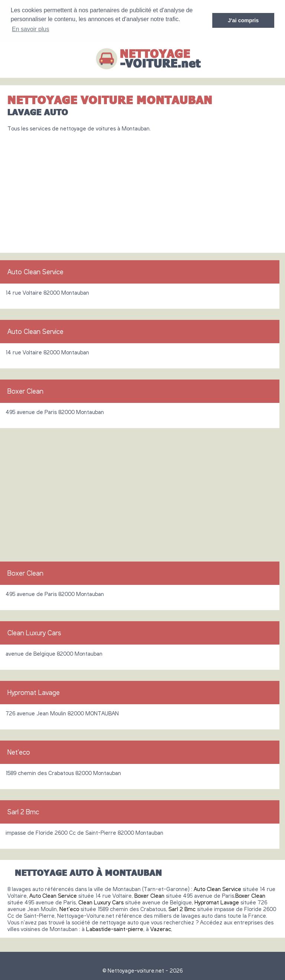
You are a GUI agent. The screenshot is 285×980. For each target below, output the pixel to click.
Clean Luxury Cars (34, 632)
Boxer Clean (25, 390)
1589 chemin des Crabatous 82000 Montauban (63, 772)
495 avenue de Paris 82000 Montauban (55, 411)
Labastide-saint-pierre (115, 928)
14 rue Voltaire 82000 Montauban (47, 292)
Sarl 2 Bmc (23, 811)
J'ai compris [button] (243, 20)
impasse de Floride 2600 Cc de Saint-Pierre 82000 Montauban (84, 832)
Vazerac (161, 928)
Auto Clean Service (35, 271)
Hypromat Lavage (34, 692)
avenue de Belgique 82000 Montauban (54, 653)
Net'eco (19, 751)
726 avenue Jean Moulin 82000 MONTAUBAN (62, 712)
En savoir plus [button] (31, 29)
